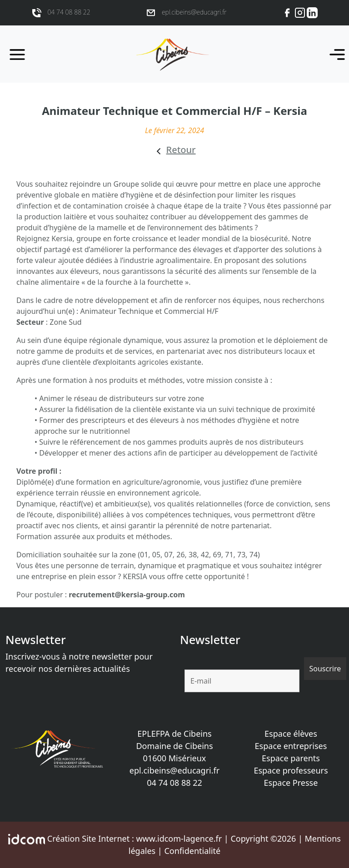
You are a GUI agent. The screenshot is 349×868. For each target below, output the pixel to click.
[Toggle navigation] (334, 54)
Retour (181, 150)
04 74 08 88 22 (174, 783)
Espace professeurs (291, 770)
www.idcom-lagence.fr (179, 838)
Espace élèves (291, 734)
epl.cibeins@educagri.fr (174, 770)
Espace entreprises (291, 746)
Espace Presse (291, 783)
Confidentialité (192, 851)
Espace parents (291, 758)
